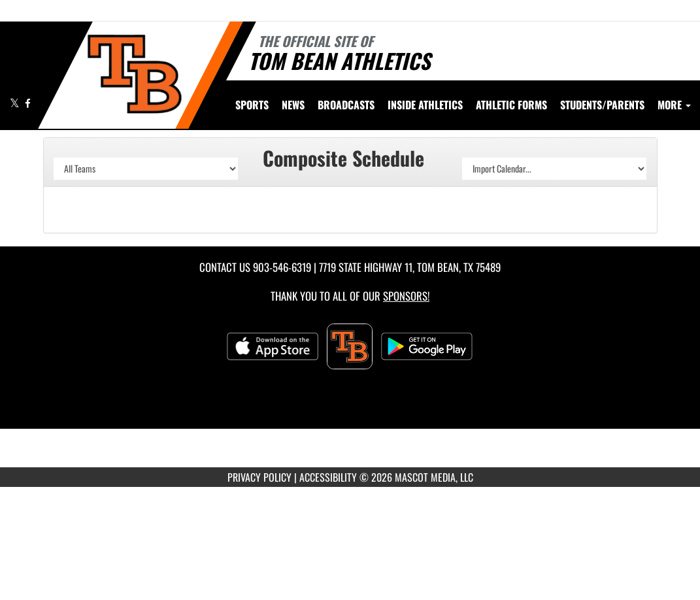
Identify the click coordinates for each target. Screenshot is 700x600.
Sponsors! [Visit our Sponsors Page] (406, 296)
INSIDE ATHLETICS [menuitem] (425, 105)
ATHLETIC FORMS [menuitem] (511, 105)
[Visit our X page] (16, 103)
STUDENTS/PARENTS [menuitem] (602, 105)
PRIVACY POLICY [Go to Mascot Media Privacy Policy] (259, 477)
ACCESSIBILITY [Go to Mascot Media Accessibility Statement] (328, 477)
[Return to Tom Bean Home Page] (134, 74)
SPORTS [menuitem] (252, 105)
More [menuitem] (674, 105)
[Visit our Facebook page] (28, 103)
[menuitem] (293, 105)
